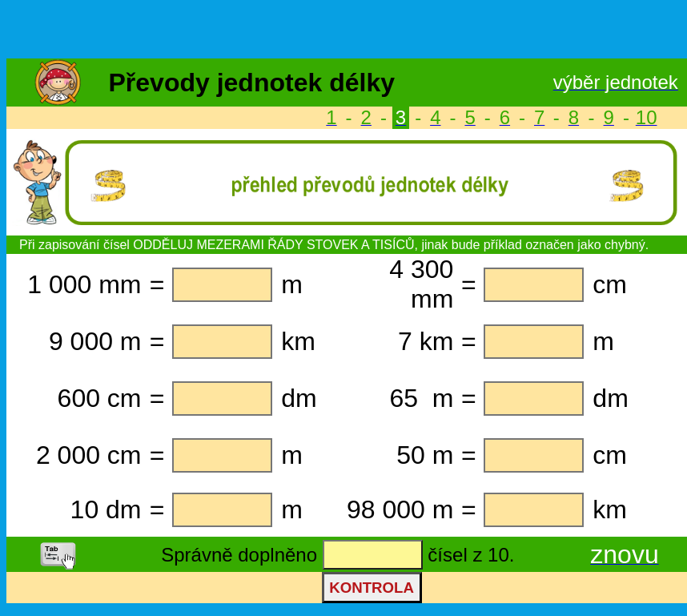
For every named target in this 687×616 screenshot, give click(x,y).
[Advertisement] (343, 30)
